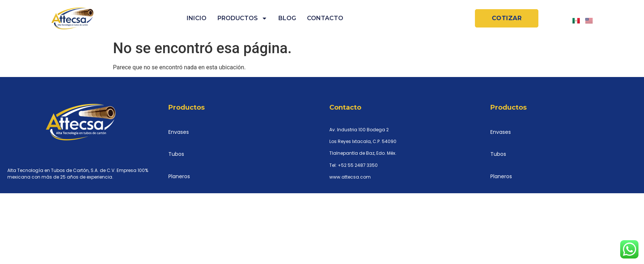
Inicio (197, 18)
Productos (242, 18)
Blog (287, 18)
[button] (507, 18)
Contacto (325, 18)
